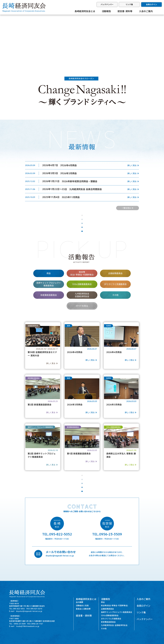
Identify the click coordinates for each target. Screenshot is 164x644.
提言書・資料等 (84, 616)
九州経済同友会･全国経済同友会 (114, 625)
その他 (115, 295)
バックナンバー (107, 4)
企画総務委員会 (115, 273)
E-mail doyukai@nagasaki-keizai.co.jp (26, 611)
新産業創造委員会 (49, 295)
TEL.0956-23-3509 (107, 534)
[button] (4, 37)
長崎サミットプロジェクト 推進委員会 (49, 284)
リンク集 (129, 4)
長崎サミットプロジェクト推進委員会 (117, 612)
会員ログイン (151, 4)
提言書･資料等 (125, 11)
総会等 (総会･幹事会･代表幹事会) (82, 273)
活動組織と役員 (82, 606)
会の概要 (79, 602)
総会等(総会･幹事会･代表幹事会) (114, 606)
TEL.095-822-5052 (57, 534)
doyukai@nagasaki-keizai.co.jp (60, 556)
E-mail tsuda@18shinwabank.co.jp (24, 626)
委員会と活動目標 (83, 609)
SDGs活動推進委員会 (82, 284)
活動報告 (106, 11)
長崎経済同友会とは (85, 11)
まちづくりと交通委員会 (115, 284)
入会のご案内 (146, 11)
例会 (49, 273)
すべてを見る (82, 306)
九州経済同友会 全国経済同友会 (82, 295)
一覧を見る (127, 208)
